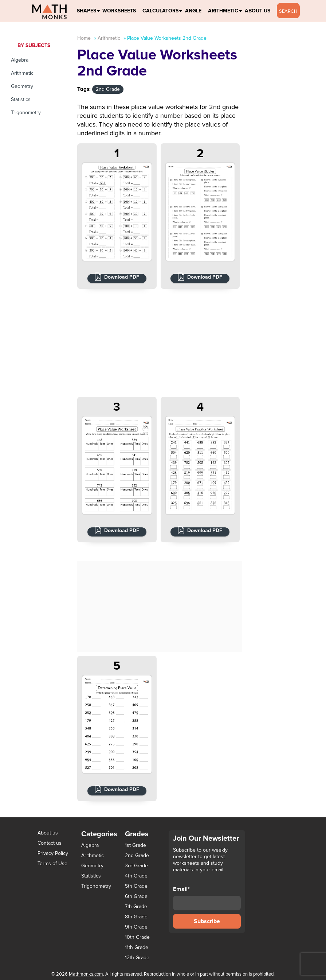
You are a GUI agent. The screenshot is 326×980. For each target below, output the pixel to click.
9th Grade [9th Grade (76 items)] (136, 927)
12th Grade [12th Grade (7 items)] (137, 958)
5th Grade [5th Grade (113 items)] (136, 886)
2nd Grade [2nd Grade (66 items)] (137, 856)
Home (84, 38)
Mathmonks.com (86, 974)
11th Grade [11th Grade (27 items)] (137, 948)
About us (48, 833)
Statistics (21, 99)
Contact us (50, 843)
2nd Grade (108, 89)
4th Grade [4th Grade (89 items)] (136, 876)
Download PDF (122, 277)
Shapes (87, 11)
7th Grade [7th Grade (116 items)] (136, 907)
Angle (193, 11)
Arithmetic (223, 11)
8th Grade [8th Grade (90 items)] (136, 917)
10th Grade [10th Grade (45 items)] (137, 937)
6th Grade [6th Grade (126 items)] (136, 896)
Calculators (160, 11)
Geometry (22, 86)
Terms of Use (52, 863)
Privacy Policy (53, 853)
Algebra (20, 60)
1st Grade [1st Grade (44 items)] (135, 845)
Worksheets (119, 11)
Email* (207, 898)
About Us (258, 11)
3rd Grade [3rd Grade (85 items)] (136, 866)
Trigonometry (26, 113)
